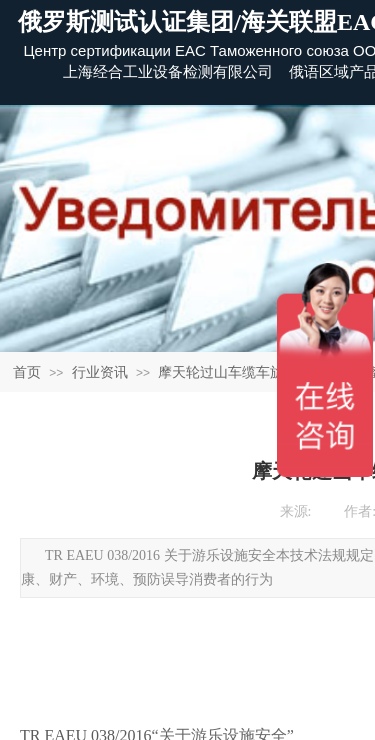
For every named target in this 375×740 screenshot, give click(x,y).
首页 (27, 372)
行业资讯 (100, 372)
